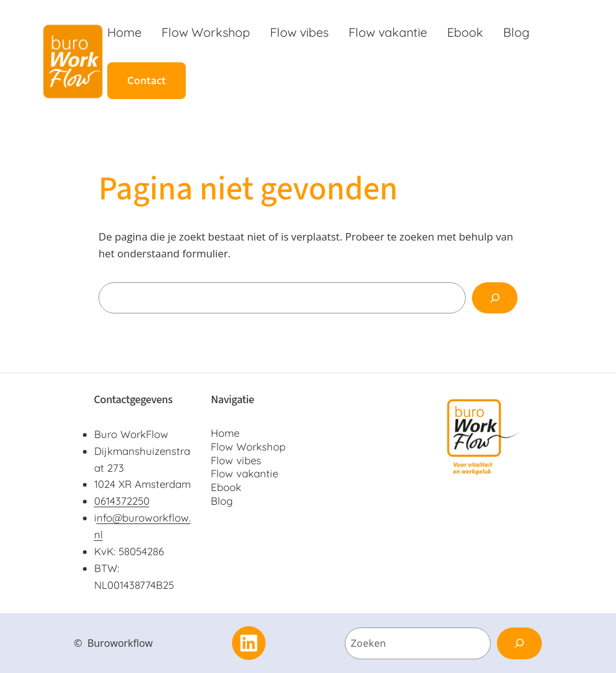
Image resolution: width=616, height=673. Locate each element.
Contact (147, 80)
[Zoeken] (495, 298)
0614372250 (122, 501)
